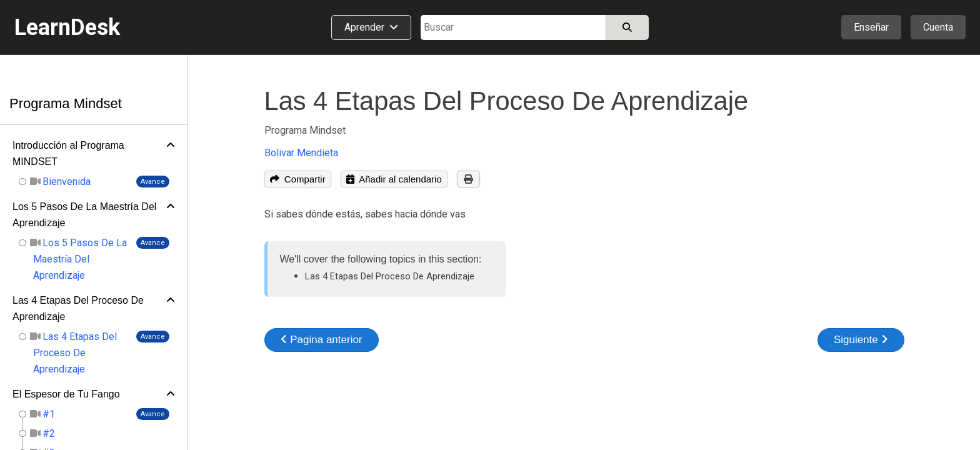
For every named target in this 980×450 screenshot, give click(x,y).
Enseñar (871, 27)
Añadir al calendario (394, 179)
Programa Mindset (66, 103)
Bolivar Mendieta (301, 153)
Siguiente (861, 340)
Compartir (298, 179)
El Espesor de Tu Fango (66, 394)
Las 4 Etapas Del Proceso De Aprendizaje (78, 308)
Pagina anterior (322, 340)
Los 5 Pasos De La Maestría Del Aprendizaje (84, 215)
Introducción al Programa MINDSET (68, 153)
